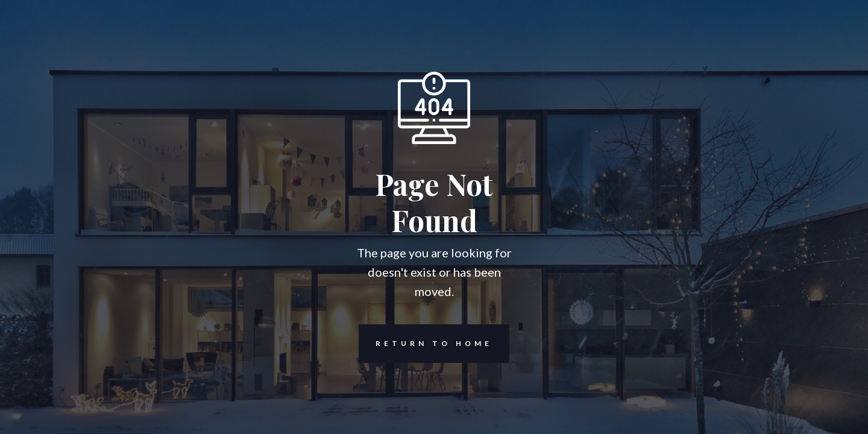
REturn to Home (426, 344)
